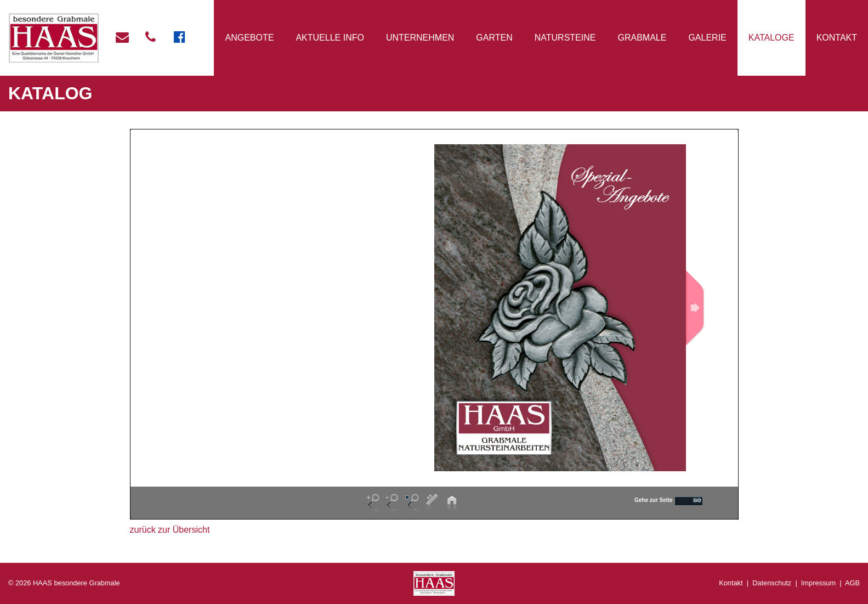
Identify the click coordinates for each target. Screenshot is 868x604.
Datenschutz (772, 583)
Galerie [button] (707, 38)
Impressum (818, 583)
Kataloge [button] (771, 38)
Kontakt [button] (837, 38)
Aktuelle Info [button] (330, 38)
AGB (852, 583)
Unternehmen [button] (420, 38)
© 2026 (64, 583)
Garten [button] (494, 38)
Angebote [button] (250, 38)
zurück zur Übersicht (170, 530)
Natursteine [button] (565, 38)
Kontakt (731, 583)
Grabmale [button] (642, 38)
